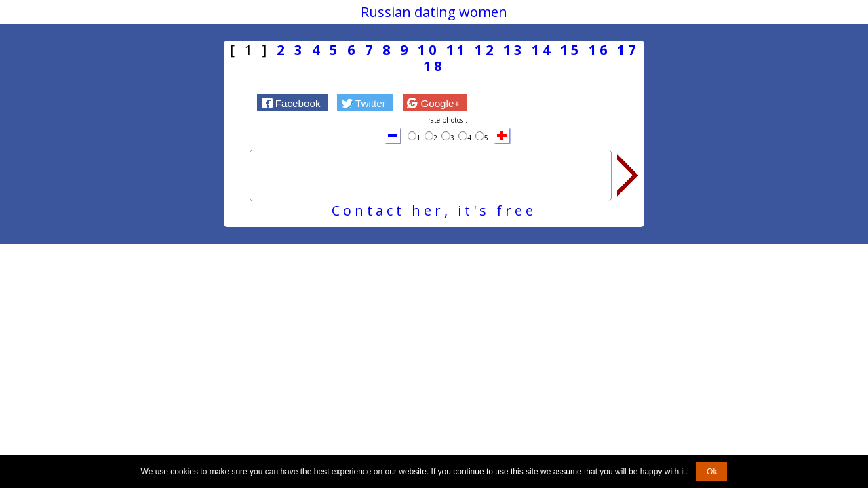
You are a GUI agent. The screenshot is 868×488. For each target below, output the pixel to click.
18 (434, 66)
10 (429, 50)
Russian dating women (434, 12)
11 (457, 50)
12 (486, 50)
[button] (292, 102)
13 (514, 50)
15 (571, 50)
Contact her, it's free (434, 210)
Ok (712, 472)
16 (599, 50)
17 (628, 50)
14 (542, 50)
